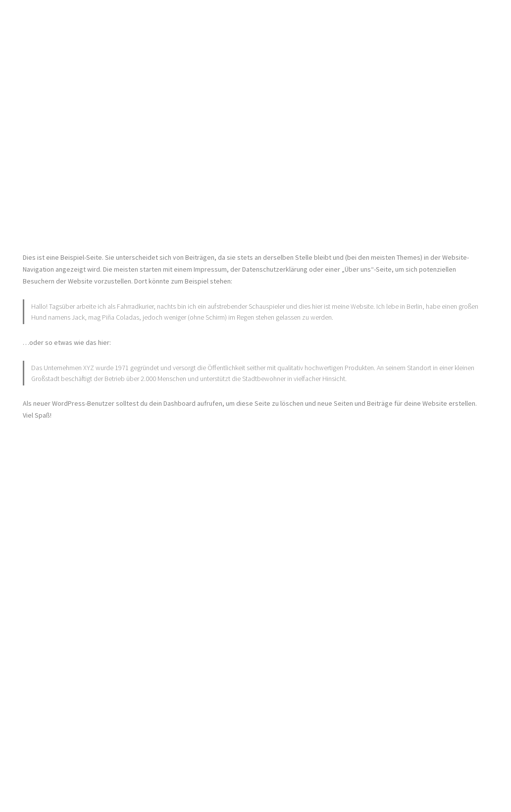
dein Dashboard (172, 403)
